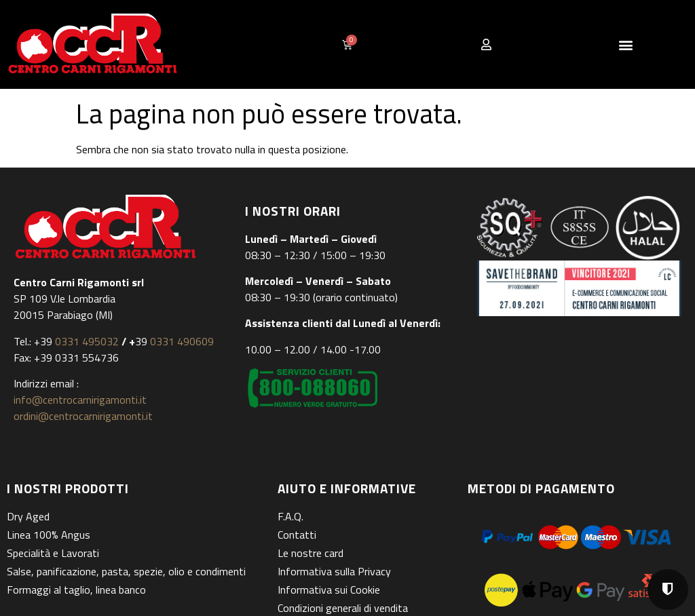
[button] (625, 44)
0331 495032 (87, 341)
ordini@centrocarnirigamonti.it (83, 416)
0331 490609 (181, 341)
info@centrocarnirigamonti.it (80, 400)
